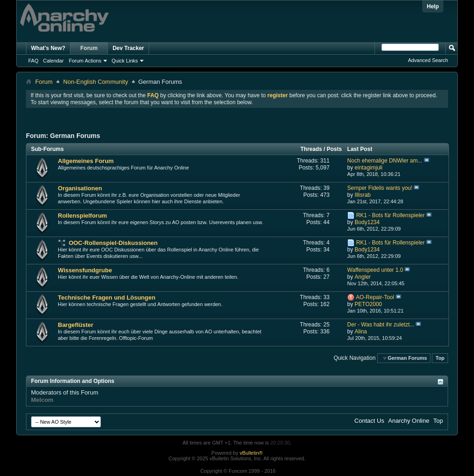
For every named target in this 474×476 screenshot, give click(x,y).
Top (440, 358)
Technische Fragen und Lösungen (107, 297)
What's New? (48, 48)
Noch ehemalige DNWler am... (385, 161)
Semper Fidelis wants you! (380, 188)
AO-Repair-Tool (375, 297)
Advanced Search (428, 60)
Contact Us (369, 421)
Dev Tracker (128, 48)
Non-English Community (96, 82)
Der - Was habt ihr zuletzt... (381, 325)
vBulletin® (251, 453)
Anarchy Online (409, 421)
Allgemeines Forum (86, 161)
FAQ (33, 61)
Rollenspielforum (82, 216)
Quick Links (125, 61)
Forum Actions (85, 61)
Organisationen (80, 188)
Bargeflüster (76, 325)
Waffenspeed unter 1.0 (375, 270)
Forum (89, 48)
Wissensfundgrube (85, 270)
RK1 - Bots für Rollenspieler (390, 215)
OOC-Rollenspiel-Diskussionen (113, 243)
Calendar (53, 61)
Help (433, 6)
